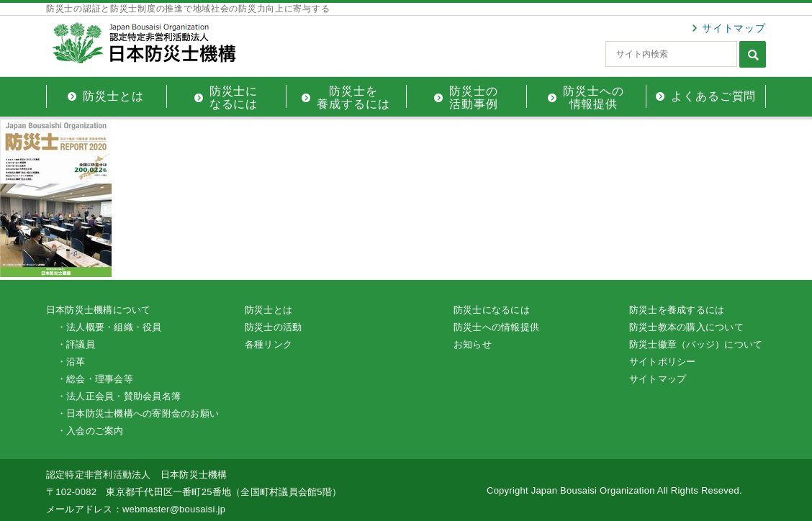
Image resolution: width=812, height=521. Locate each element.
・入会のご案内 (90, 431)
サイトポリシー (663, 362)
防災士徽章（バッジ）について (696, 344)
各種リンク (269, 344)
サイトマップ (734, 28)
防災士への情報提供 (496, 327)
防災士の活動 (273, 327)
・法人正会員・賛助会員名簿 (119, 396)
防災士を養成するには (677, 310)
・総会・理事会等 (95, 379)
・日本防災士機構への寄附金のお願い (138, 413)
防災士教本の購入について (686, 327)
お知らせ (473, 344)
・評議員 (76, 344)
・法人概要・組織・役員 (109, 327)
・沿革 (71, 362)
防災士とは (269, 310)
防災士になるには (492, 310)
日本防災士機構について (99, 310)
